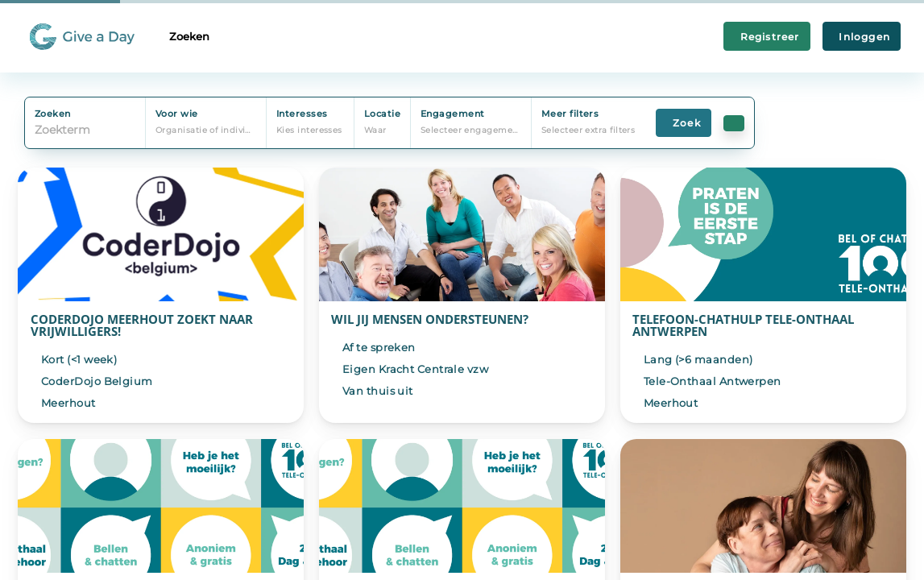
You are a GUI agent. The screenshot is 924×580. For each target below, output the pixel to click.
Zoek (683, 123)
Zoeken (189, 36)
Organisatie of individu (206, 130)
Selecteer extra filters (588, 130)
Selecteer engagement (471, 130)
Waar (375, 130)
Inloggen (862, 37)
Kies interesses (309, 130)
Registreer (767, 37)
